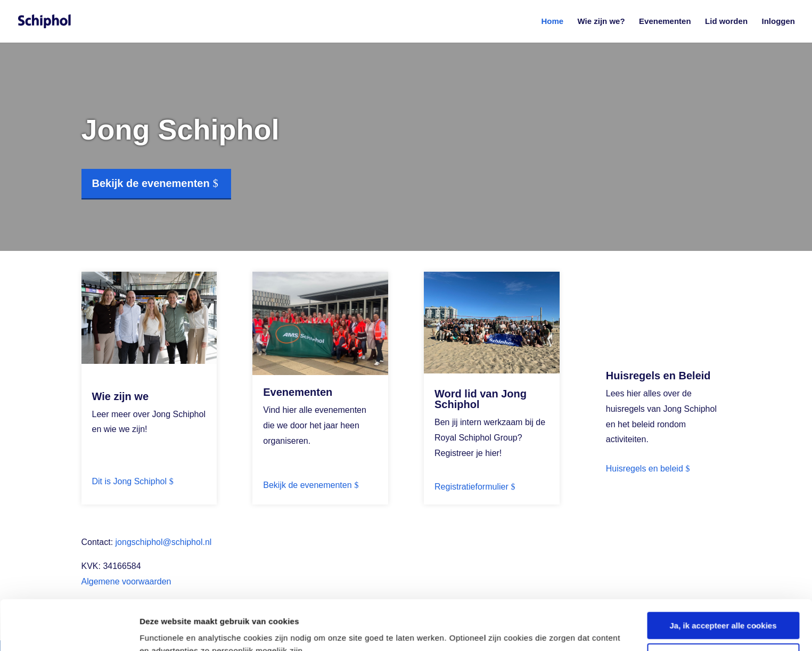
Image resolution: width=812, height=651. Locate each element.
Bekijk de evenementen (151, 183)
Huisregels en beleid (645, 469)
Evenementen (665, 22)
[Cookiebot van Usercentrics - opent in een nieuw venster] (69, 630)
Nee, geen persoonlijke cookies (723, 607)
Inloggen (779, 22)
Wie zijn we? (601, 22)
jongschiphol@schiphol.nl (164, 542)
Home (552, 22)
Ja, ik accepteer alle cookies (723, 576)
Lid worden (726, 22)
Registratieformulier (471, 487)
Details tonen (165, 630)
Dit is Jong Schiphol (130, 481)
